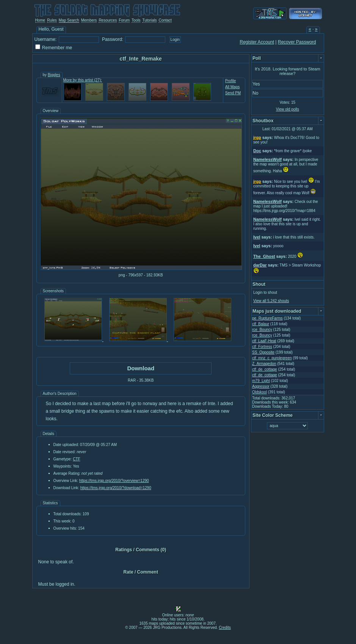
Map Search (69, 20)
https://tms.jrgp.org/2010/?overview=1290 (114, 481)
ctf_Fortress (262, 347)
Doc (257, 151)
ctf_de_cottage (265, 369)
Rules (52, 20)
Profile (231, 81)
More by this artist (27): (83, 80)
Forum (124, 20)
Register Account (257, 42)
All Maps (232, 87)
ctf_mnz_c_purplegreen (272, 358)
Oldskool (260, 392)
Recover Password (297, 42)
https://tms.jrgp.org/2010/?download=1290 (116, 488)
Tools (136, 20)
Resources (108, 20)
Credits (225, 628)
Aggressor (261, 386)
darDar (260, 265)
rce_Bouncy (262, 330)
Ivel (257, 237)
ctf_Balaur (261, 324)
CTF (76, 459)
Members (89, 20)
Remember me (57, 48)
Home (40, 20)
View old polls (288, 109)
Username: (46, 39)
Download (141, 368)
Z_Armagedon (264, 364)
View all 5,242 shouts (271, 301)
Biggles (54, 75)
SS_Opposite (263, 352)
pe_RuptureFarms (267, 318)
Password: (113, 39)
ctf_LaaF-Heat (264, 341)
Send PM (233, 93)
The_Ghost (264, 256)
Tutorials (149, 20)
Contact (165, 20)
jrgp (257, 137)
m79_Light (261, 381)
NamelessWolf (267, 159)
